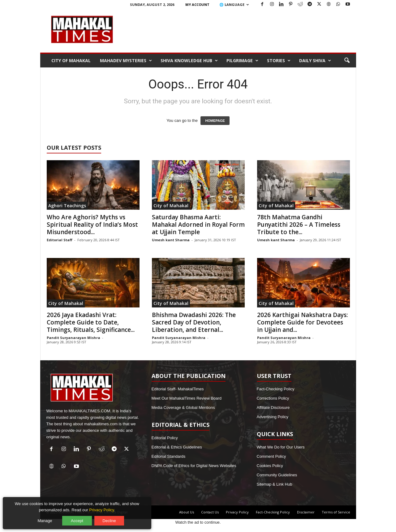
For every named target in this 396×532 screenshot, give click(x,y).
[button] (347, 61)
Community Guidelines (277, 475)
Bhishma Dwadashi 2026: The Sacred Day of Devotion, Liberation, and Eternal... (194, 322)
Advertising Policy (273, 417)
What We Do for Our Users (281, 447)
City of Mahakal (71, 60)
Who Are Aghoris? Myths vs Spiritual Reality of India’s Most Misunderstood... (92, 225)
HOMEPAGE (215, 121)
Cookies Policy (270, 466)
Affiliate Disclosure (273, 408)
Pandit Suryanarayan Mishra (73, 338)
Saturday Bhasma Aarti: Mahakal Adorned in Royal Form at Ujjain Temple (198, 225)
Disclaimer (306, 512)
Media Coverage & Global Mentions (183, 408)
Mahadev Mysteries (126, 61)
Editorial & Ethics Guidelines (177, 447)
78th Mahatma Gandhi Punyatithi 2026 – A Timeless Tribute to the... (299, 225)
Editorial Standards (169, 456)
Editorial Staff (60, 240)
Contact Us (210, 512)
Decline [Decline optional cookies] (111, 519)
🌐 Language (234, 4)
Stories (279, 61)
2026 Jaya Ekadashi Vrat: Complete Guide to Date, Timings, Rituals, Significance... (91, 322)
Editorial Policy (165, 438)
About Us (187, 512)
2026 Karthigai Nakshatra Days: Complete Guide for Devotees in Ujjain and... (302, 322)
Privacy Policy (237, 512)
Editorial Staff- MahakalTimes (178, 389)
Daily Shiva (315, 61)
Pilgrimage (242, 61)
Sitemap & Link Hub (275, 484)
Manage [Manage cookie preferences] (47, 519)
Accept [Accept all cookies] (79, 519)
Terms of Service (336, 512)
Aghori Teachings (67, 206)
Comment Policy (271, 456)
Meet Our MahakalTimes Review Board (187, 398)
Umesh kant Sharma (171, 240)
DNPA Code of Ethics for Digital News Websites (194, 466)
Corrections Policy (273, 398)
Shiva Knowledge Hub (189, 61)
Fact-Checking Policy (276, 389)
